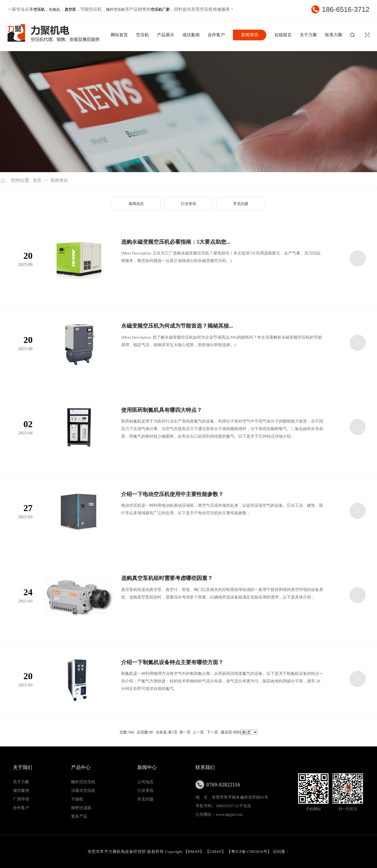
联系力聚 (334, 35)
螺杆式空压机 (83, 782)
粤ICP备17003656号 (249, 852)
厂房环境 (21, 799)
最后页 (226, 732)
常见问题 (241, 204)
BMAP (194, 852)
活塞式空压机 (83, 791)
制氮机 (55, 10)
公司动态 (145, 782)
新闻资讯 (250, 35)
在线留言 (283, 35)
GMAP (215, 852)
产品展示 (166, 35)
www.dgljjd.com (229, 814)
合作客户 (216, 35)
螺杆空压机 (116, 10)
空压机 (142, 35)
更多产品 (79, 816)
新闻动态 (136, 204)
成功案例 (191, 35)
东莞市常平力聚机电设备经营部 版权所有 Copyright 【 (138, 852)
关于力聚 (308, 35)
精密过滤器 (81, 808)
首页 (37, 180)
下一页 (212, 732)
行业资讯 (188, 204)
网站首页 (119, 35)
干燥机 (77, 799)
